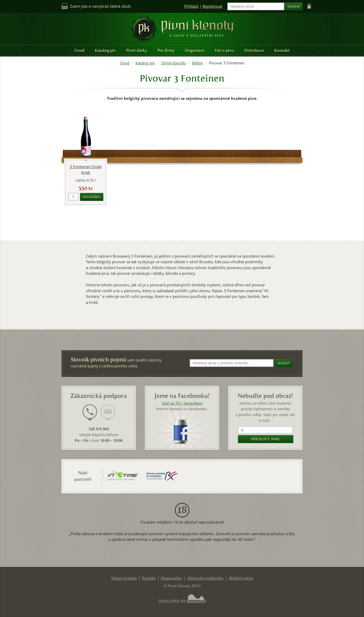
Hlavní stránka (124, 578)
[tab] (90, 416)
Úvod (79, 50)
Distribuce (254, 50)
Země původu (174, 63)
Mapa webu (171, 578)
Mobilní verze (241, 578)
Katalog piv (105, 50)
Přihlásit (191, 6)
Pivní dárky (137, 50)
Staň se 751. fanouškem (182, 403)
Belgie (197, 63)
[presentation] (90, 413)
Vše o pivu (224, 50)
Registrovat (212, 6)
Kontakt (282, 50)
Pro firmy (166, 50)
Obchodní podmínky (205, 578)
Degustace (195, 50)
